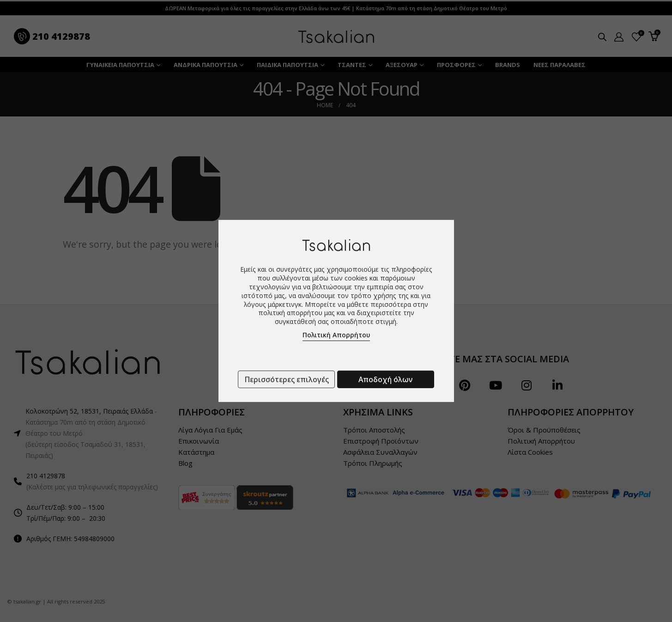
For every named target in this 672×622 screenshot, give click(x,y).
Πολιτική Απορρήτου (336, 335)
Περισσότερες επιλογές (287, 379)
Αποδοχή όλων (385, 379)
